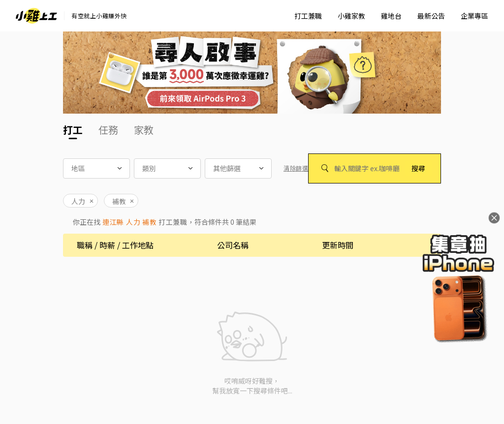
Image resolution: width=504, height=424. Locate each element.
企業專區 (474, 16)
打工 (73, 130)
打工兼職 (308, 16)
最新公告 (431, 16)
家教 (144, 130)
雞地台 (391, 16)
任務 (108, 130)
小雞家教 (351, 16)
